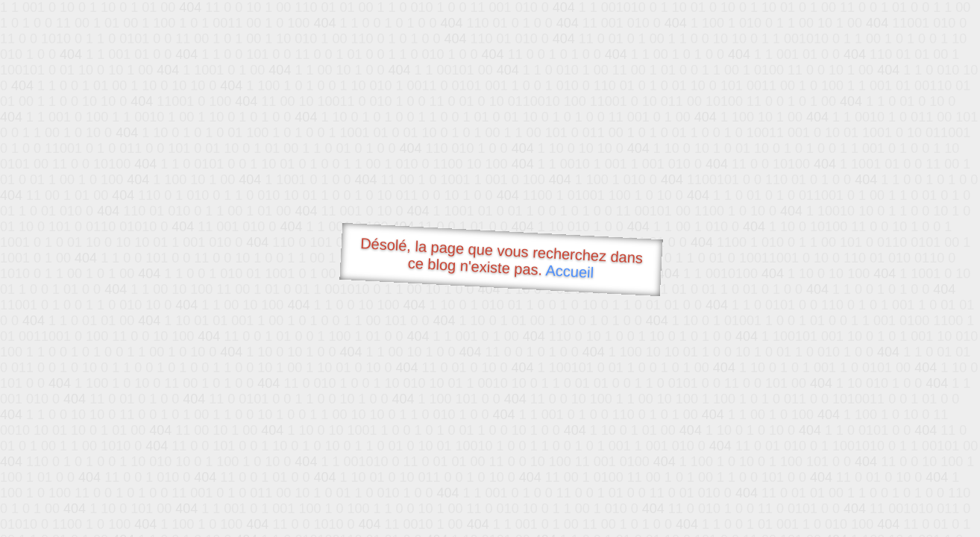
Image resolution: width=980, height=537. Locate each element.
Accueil (570, 271)
